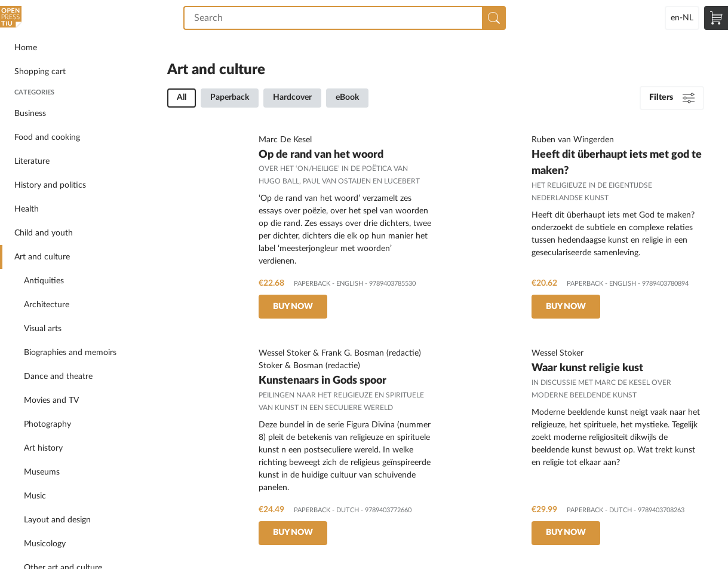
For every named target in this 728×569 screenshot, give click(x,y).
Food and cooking (47, 137)
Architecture (47, 305)
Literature (32, 161)
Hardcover (292, 97)
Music (35, 496)
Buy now (293, 307)
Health (27, 209)
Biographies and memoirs (70, 353)
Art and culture (42, 257)
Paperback (230, 97)
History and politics (50, 185)
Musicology (45, 544)
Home (26, 48)
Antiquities (44, 281)
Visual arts (43, 329)
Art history (43, 448)
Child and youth (44, 233)
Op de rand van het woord (321, 155)
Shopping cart (40, 72)
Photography (47, 424)
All (182, 97)
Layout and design (57, 520)
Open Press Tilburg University (12, 18)
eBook (347, 97)
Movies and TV (51, 400)
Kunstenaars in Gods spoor (322, 380)
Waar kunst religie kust (587, 368)
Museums (42, 472)
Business (30, 114)
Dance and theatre (58, 377)
